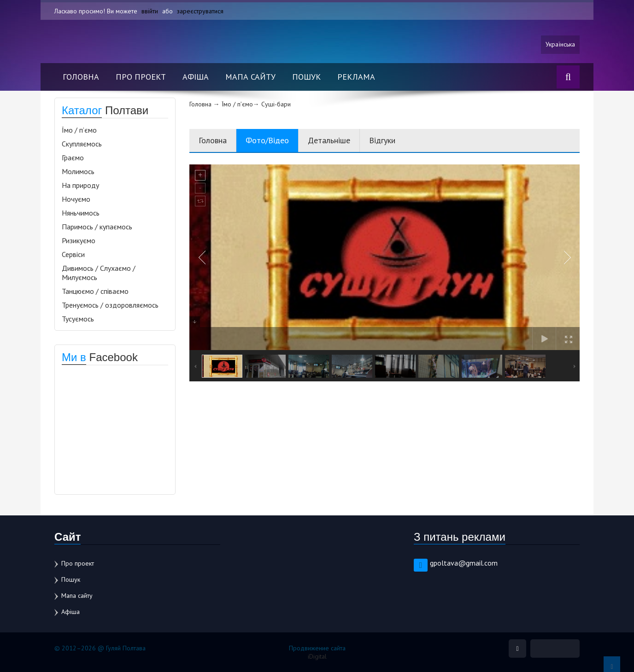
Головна (81, 77)
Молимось (78, 171)
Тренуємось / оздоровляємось (110, 305)
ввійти (150, 11)
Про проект (141, 77)
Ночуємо (76, 199)
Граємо (73, 158)
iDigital (317, 656)
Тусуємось (78, 319)
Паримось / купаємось (97, 227)
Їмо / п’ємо (79, 130)
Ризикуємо (79, 240)
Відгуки (382, 140)
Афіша (196, 77)
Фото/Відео (267, 140)
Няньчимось (81, 213)
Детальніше (329, 140)
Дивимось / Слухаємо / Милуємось (99, 273)
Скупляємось (82, 144)
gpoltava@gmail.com (464, 563)
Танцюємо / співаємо (95, 291)
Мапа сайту (250, 77)
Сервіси (73, 254)
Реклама (356, 77)
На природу (80, 185)
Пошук (306, 77)
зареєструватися (200, 11)
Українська (560, 45)
